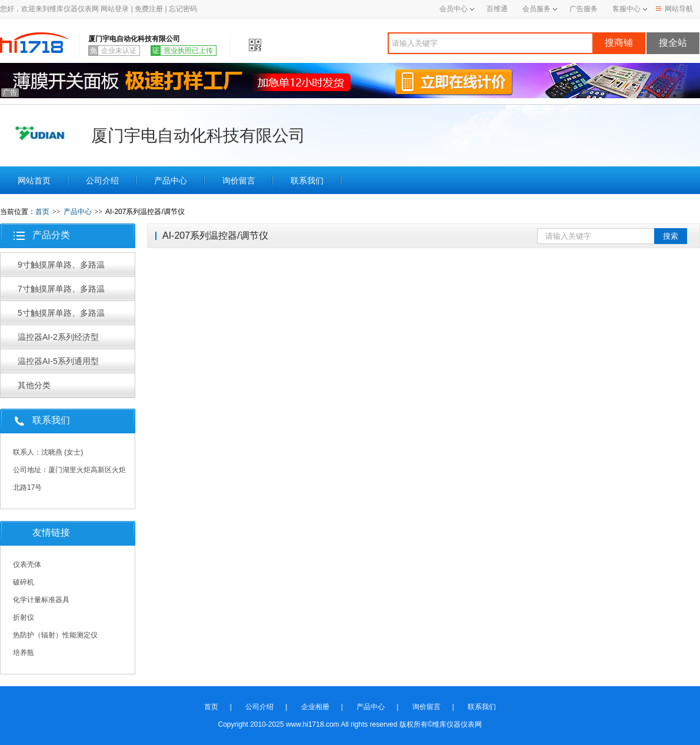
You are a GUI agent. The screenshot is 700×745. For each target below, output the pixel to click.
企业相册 (315, 707)
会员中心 (457, 9)
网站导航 (674, 9)
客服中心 (626, 9)
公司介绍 (102, 181)
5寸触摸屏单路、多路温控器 (61, 316)
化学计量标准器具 (41, 600)
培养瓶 (24, 653)
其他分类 (34, 385)
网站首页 (34, 181)
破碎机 (24, 582)
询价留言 (239, 181)
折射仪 (24, 617)
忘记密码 (183, 9)
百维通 (497, 9)
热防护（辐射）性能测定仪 (55, 635)
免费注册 (149, 9)
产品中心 (171, 181)
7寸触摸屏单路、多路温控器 (61, 292)
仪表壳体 (27, 564)
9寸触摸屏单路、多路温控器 (61, 268)
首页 (42, 212)
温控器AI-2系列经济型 (58, 337)
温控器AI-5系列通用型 (58, 361)
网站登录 (115, 9)
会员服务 (536, 9)
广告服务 (584, 9)
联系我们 (307, 181)
